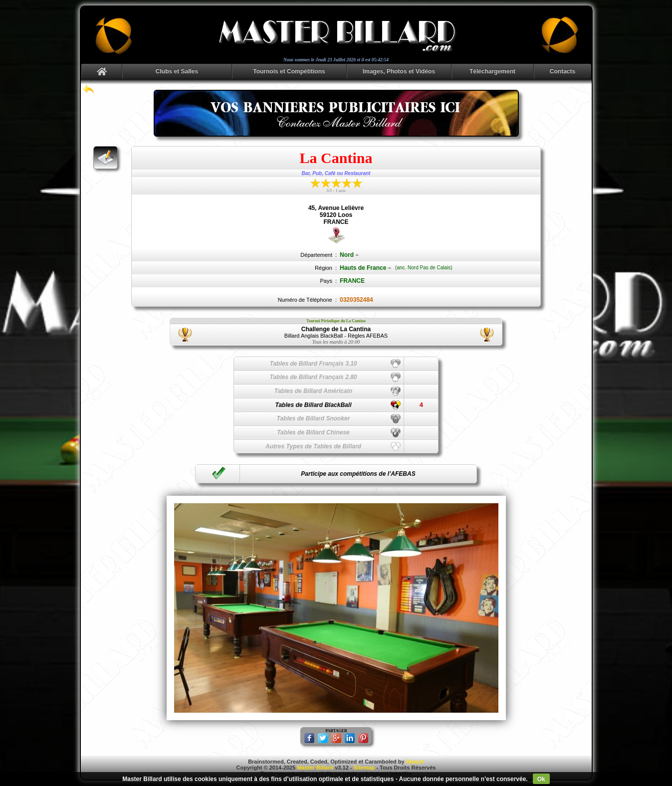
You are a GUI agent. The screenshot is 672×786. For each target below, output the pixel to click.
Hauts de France (366, 268)
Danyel (415, 762)
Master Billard (315, 768)
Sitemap (364, 768)
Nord (349, 255)
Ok (541, 779)
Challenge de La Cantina (336, 329)
